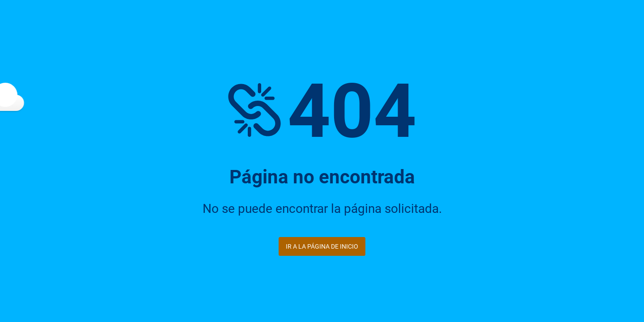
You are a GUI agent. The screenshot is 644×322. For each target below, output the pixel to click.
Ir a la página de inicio (322, 246)
